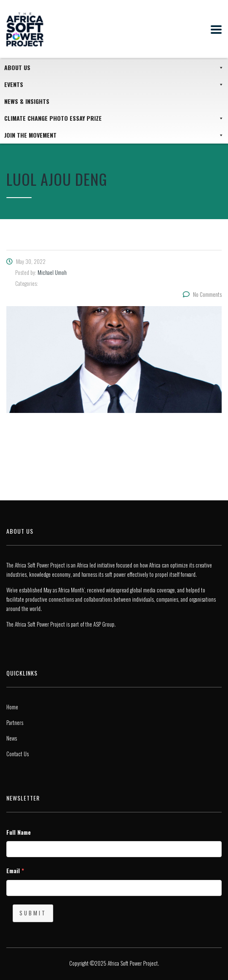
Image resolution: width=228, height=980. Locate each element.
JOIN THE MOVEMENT (114, 135)
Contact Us (18, 754)
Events (114, 84)
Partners (15, 722)
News (12, 738)
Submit (33, 913)
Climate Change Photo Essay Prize (114, 118)
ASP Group (104, 624)
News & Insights (27, 101)
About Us (114, 68)
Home (12, 707)
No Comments (202, 294)
